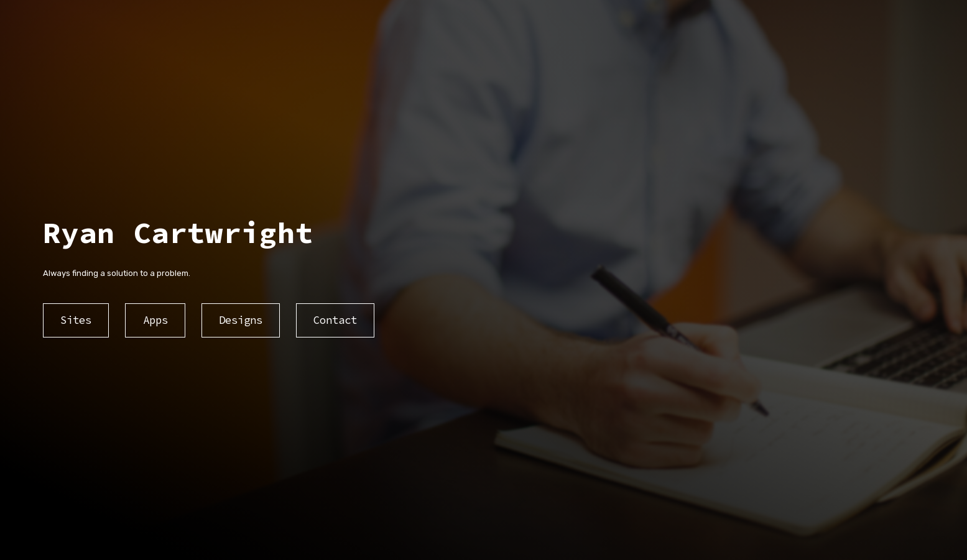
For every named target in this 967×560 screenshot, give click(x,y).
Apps (155, 320)
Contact (335, 320)
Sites (76, 320)
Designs (241, 320)
